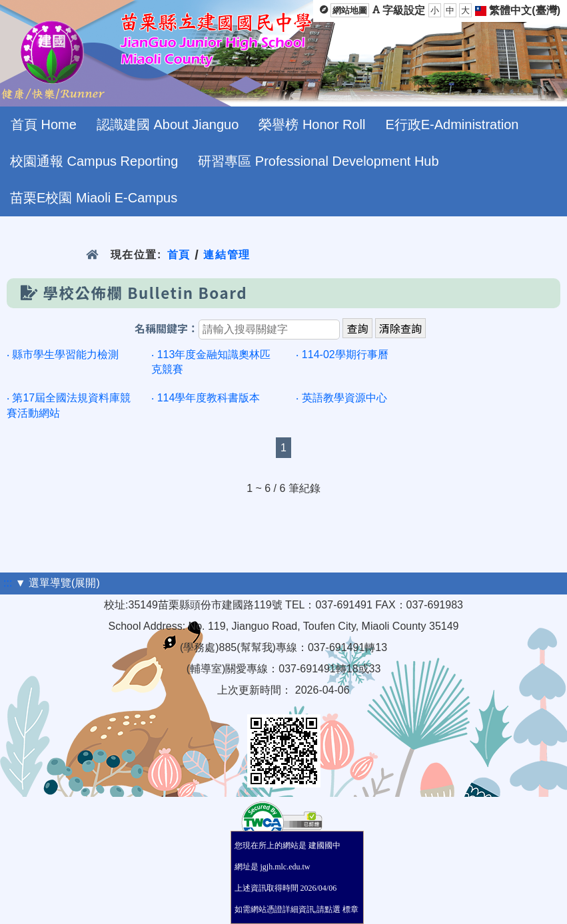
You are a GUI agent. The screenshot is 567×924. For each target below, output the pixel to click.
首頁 (179, 255)
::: (8, 583)
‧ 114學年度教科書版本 (206, 398)
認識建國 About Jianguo (168, 124)
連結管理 (227, 255)
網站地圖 (350, 10)
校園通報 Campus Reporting (94, 161)
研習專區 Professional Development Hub (318, 161)
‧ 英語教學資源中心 (341, 398)
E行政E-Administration (452, 124)
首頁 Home (44, 124)
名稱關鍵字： (167, 329)
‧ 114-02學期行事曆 (342, 354)
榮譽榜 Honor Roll (312, 124)
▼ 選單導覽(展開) (58, 583)
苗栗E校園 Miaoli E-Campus (94, 198)
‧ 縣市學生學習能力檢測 (63, 354)
